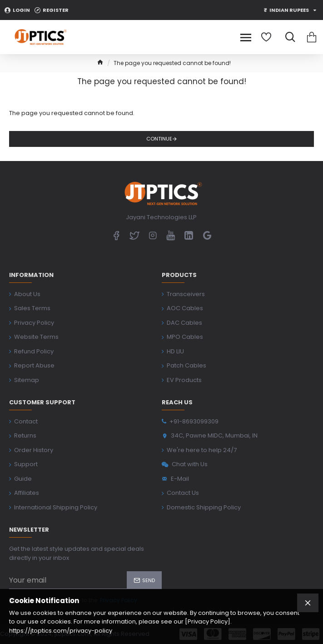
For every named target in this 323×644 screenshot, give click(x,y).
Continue (159, 139)
